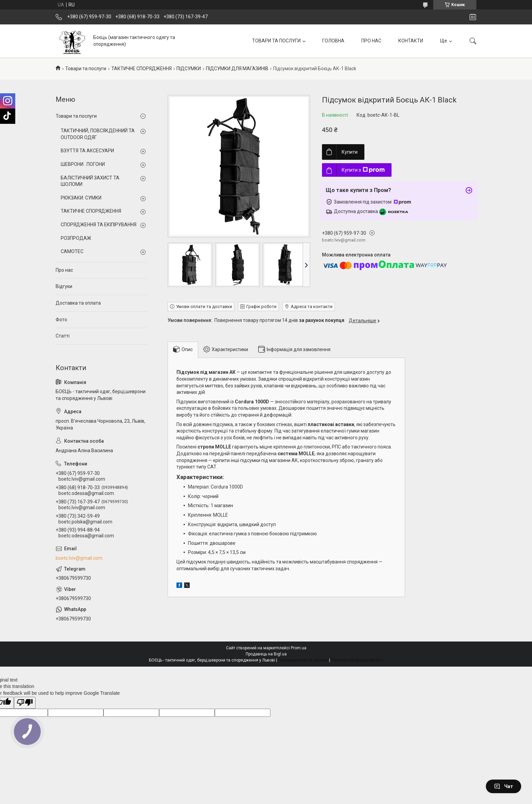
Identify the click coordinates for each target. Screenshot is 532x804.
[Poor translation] (25, 703)
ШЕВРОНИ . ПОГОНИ (83, 164)
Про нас (64, 270)
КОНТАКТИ (411, 41)
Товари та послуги (86, 69)
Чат (503, 786)
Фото (61, 320)
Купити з (363, 170)
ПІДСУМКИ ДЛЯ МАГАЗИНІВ (237, 69)
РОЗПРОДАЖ (76, 238)
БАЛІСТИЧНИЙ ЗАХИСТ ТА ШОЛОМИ (90, 181)
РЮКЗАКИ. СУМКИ (81, 198)
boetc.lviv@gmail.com (79, 558)
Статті (63, 336)
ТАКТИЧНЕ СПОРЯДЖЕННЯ (141, 69)
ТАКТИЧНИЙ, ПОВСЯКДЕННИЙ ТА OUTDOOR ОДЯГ (98, 134)
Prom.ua (299, 648)
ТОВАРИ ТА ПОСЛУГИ (276, 41)
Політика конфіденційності (357, 660)
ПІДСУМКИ (189, 69)
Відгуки (64, 286)
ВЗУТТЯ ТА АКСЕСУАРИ (87, 151)
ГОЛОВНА (333, 41)
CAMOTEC (72, 251)
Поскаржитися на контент (303, 660)
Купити (350, 152)
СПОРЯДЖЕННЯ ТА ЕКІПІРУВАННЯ (99, 225)
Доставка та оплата (78, 303)
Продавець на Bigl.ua (266, 654)
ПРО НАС (371, 41)
